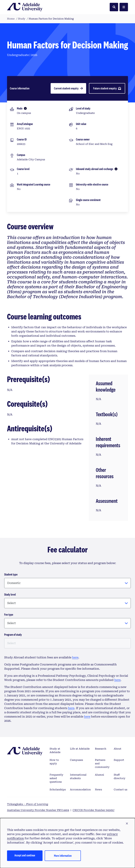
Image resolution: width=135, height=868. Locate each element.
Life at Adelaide (80, 749)
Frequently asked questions (56, 778)
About (118, 749)
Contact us (120, 790)
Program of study (13, 635)
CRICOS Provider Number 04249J (94, 810)
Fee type (9, 614)
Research (101, 749)
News (98, 790)
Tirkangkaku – (28, 804)
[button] (127, 824)
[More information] (25, 108)
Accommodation (80, 790)
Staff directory (120, 776)
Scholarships (58, 790)
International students (78, 776)
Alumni (99, 775)
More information (63, 856)
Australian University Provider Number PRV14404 (38, 810)
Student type (11, 574)
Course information (20, 88)
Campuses (76, 760)
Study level (10, 594)
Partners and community (102, 763)
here (75, 657)
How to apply (54, 762)
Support (119, 760)
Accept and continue (25, 855)
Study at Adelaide (55, 750)
